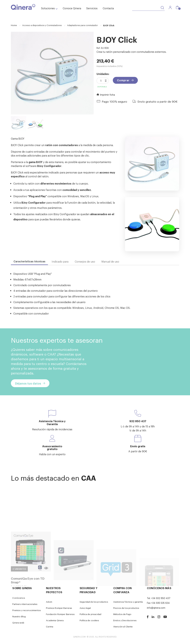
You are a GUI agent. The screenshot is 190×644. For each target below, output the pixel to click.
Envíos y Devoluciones (125, 620)
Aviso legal (85, 608)
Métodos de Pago (122, 614)
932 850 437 (138, 421)
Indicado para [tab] (60, 261)
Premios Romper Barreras (59, 608)
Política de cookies (89, 620)
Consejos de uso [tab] (85, 261)
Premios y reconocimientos (27, 610)
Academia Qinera (55, 620)
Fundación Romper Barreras (60, 614)
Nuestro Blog (19, 616)
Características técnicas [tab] (29, 261)
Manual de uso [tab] (110, 261)
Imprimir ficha (106, 95)
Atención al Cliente (123, 626)
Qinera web (18, 623)
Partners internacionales (25, 604)
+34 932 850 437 (161, 598)
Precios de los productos (126, 608)
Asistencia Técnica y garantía (128, 602)
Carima (50, 626)
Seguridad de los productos (94, 602)
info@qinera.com (156, 608)
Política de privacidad (90, 614)
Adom (49, 602)
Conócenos (19, 598)
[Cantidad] (103, 81)
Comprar (123, 80)
